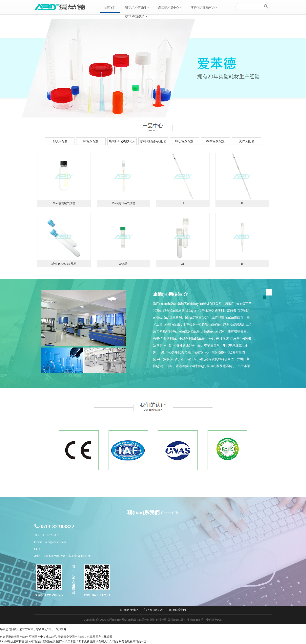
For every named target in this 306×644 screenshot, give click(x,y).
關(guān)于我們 (137, 8)
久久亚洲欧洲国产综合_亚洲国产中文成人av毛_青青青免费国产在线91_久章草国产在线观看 (56, 637)
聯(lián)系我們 (136, 17)
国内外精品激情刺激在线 (40, 642)
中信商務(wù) (214, 620)
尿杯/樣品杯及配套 (153, 141)
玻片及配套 (247, 141)
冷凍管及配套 (215, 141)
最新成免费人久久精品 (104, 642)
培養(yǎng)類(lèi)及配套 (122, 142)
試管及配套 (91, 141)
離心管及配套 (184, 141)
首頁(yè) (110, 8)
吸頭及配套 (60, 141)
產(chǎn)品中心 (170, 8)
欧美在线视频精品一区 (133, 642)
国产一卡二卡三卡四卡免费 (73, 642)
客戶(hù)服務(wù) (204, 8)
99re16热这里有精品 (12, 642)
